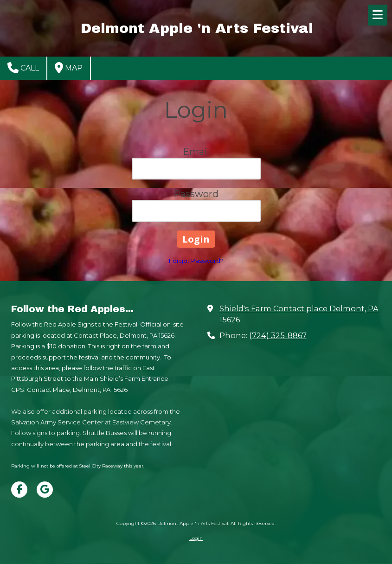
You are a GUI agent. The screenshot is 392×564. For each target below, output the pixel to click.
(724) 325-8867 (278, 335)
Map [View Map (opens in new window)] (69, 68)
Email (196, 152)
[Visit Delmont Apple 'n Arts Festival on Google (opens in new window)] (45, 490)
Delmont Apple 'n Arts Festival (197, 28)
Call (23, 68)
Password (196, 194)
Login (196, 538)
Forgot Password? (196, 261)
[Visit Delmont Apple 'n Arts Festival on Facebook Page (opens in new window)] (19, 490)
